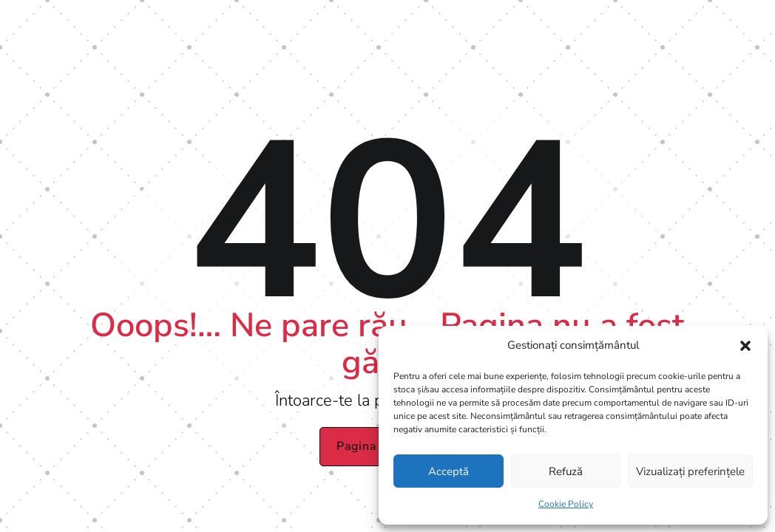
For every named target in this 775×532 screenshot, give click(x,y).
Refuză (566, 471)
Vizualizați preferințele (690, 471)
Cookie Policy (566, 504)
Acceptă (449, 471)
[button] (745, 346)
